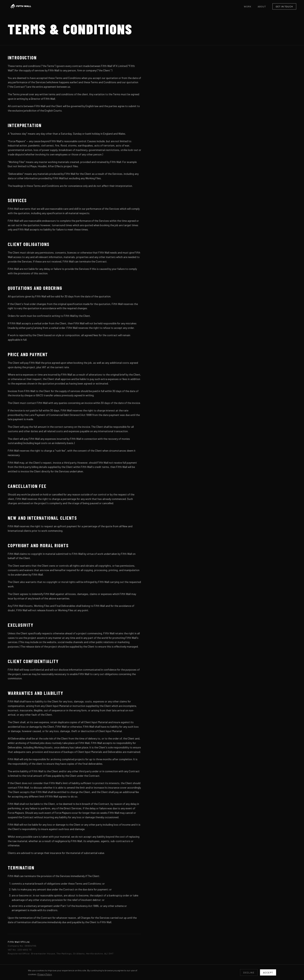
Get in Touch (284, 6)
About (262, 6)
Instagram (85, 972)
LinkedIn (68, 972)
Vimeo (53, 972)
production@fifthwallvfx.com (26, 972)
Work (248, 6)
